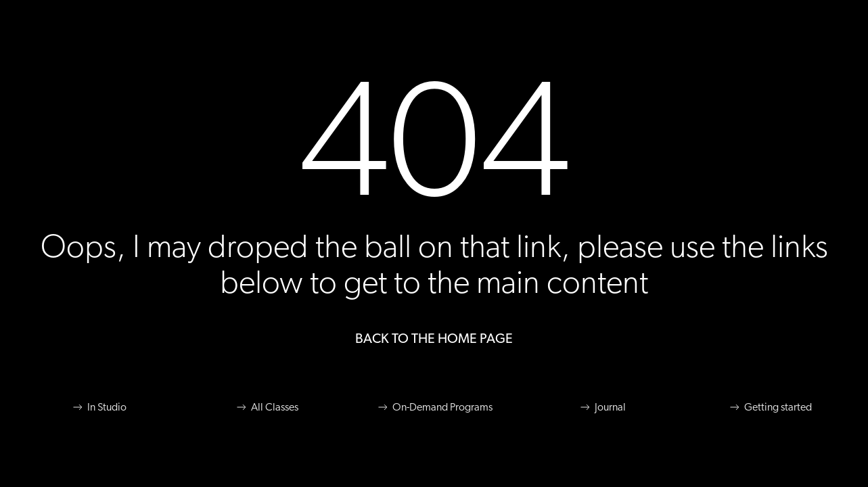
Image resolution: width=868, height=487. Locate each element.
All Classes (267, 407)
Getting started (770, 407)
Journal (602, 407)
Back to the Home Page (434, 339)
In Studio (99, 407)
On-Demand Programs (434, 407)
